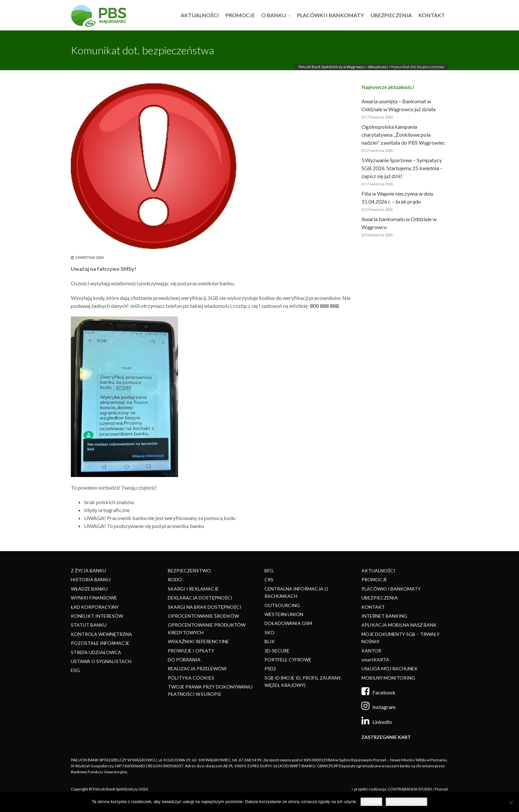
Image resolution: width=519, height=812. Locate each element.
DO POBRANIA (184, 660)
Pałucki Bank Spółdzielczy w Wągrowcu (332, 67)
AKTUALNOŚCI (200, 15)
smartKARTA (375, 660)
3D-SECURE (277, 651)
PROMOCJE (240, 15)
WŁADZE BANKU (89, 589)
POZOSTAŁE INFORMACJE (100, 643)
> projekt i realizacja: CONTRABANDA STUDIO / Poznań (400, 789)
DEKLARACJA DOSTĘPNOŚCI (200, 598)
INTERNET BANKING (384, 616)
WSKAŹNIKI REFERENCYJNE (198, 641)
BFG (269, 571)
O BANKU (274, 15)
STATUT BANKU (89, 625)
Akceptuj (371, 802)
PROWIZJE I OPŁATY (191, 651)
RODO (175, 579)
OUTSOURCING (282, 605)
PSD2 (270, 669)
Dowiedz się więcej (406, 802)
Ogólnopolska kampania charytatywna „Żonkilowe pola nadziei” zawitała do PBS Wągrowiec (403, 135)
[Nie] (511, 802)
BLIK (270, 641)
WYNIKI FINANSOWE (94, 598)
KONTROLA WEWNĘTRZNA (101, 634)
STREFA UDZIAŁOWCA (96, 652)
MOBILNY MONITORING (388, 678)
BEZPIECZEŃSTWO (189, 571)
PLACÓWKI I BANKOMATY (330, 15)
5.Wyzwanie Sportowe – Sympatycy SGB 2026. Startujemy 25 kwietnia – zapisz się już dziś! (402, 168)
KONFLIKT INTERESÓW (97, 616)
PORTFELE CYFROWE (288, 660)
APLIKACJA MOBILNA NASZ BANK (399, 625)
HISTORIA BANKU (91, 579)
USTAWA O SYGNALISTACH (101, 661)
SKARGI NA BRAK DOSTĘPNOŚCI (205, 607)
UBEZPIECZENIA (391, 15)
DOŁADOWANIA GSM (288, 623)
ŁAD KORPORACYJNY (95, 607)
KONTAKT (432, 15)
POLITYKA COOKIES (191, 678)
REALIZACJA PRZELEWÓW (197, 669)
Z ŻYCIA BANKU (88, 571)
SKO (269, 632)
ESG (75, 670)
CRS (269, 579)
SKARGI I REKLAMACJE (193, 589)
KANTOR (371, 651)
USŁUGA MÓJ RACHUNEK (390, 669)
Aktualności (378, 67)
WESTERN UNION (284, 614)
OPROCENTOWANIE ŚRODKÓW (203, 616)
